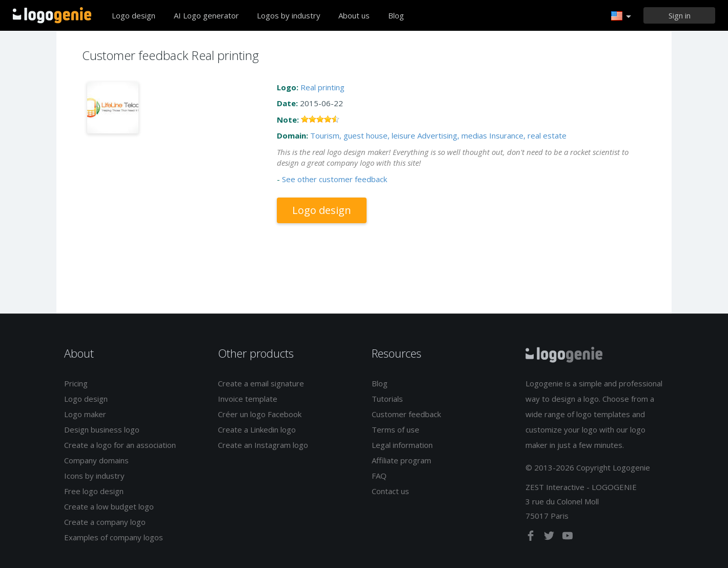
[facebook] (532, 538)
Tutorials (387, 399)
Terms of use (396, 429)
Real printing (322, 87)
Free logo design (94, 491)
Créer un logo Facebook (260, 414)
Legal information (402, 445)
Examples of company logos (114, 537)
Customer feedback (406, 414)
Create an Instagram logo (263, 445)
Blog (396, 15)
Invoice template (248, 399)
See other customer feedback (335, 179)
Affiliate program (401, 460)
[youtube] (568, 538)
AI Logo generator (206, 15)
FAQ (379, 476)
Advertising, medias (452, 135)
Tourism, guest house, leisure (363, 135)
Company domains (96, 460)
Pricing (76, 383)
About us (354, 15)
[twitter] (550, 538)
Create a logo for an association (120, 445)
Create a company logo (105, 522)
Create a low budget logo (109, 506)
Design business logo (102, 429)
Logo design (134, 15)
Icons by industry (94, 476)
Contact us (390, 491)
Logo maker (85, 414)
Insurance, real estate (528, 135)
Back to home (52, 15)
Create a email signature (261, 383)
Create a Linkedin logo (257, 429)
